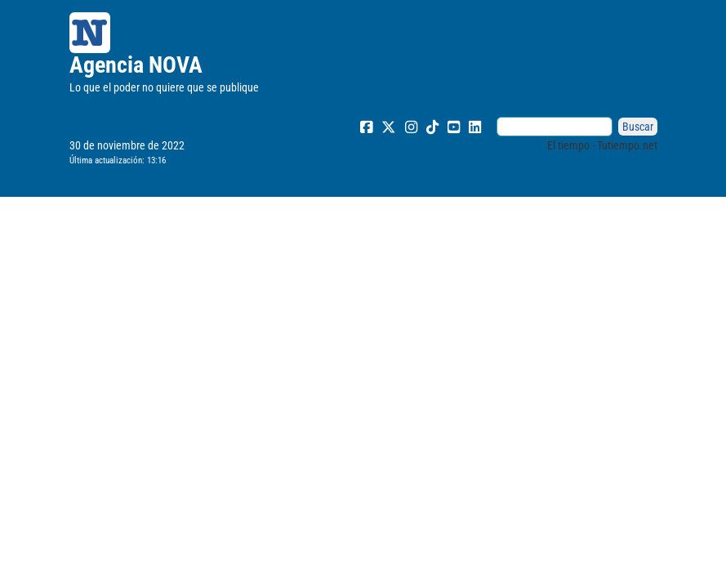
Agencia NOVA (136, 65)
